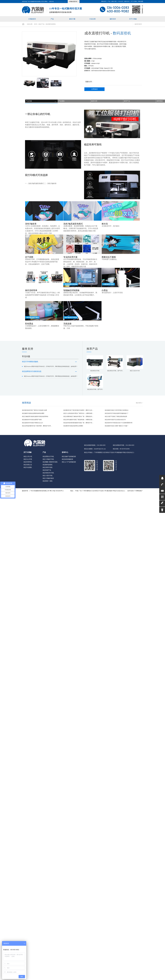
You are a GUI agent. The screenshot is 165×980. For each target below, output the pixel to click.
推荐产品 (128, 102)
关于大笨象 (134, 1)
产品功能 (30, 102)
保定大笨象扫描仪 (48, 480)
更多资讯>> (139, 404)
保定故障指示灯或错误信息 (49, 377)
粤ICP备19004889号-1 (57, 492)
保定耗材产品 (47, 472)
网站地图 (141, 1)
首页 (36, 26)
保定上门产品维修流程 (69, 463)
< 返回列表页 (138, 26)
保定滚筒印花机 (48, 469)
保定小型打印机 (48, 477)
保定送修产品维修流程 (69, 458)
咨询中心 (65, 454)
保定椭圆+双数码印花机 (50, 463)
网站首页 (104, 1)
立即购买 (94, 91)
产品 (109, 1)
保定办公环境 (28, 461)
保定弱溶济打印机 (48, 474)
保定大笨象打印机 (48, 461)
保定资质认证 (28, 466)
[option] (49, 55)
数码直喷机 (122, 35)
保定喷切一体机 (48, 482)
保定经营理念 (28, 463)
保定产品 (41, 26)
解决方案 (114, 1)
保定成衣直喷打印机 (60, 2)
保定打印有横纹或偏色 (49, 363)
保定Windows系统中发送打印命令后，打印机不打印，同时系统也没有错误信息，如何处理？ (50, 370)
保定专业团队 (28, 469)
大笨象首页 (32, 20)
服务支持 (127, 1)
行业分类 (120, 1)
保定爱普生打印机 (48, 458)
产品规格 (62, 102)
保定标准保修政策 (67, 461)
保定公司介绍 (28, 458)
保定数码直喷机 (51, 26)
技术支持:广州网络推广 (135, 492)
